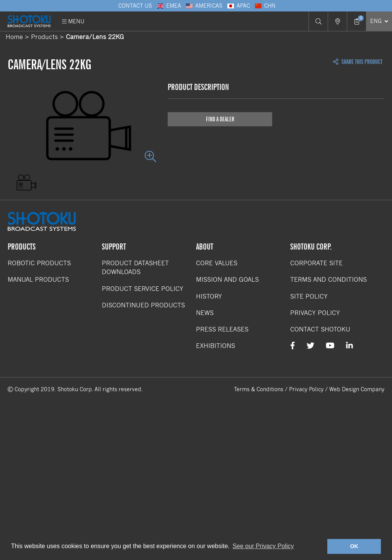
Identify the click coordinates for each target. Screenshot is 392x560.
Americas (204, 6)
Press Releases (222, 329)
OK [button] (354, 546)
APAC (238, 6)
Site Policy (309, 296)
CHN (265, 6)
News (205, 313)
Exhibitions (216, 346)
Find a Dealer (220, 119)
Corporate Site (316, 263)
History (209, 296)
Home (14, 37)
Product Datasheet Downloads (135, 268)
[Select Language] (379, 21)
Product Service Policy (143, 289)
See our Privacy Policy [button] (263, 546)
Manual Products (38, 280)
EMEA (168, 6)
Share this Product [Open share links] (358, 62)
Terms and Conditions (328, 280)
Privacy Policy (315, 313)
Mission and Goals (227, 280)
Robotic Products (39, 263)
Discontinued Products (143, 305)
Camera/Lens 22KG (95, 37)
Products (44, 37)
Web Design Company (357, 389)
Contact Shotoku (320, 329)
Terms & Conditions (259, 389)
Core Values (217, 263)
